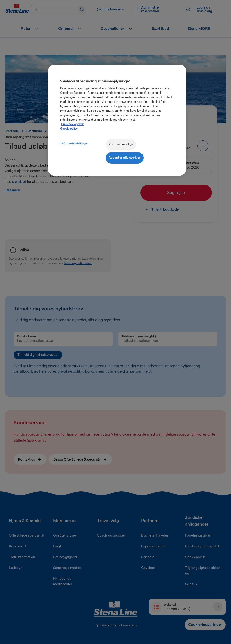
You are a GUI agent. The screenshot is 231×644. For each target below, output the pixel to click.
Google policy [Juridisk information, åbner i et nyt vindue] (69, 129)
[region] (117, 120)
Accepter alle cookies (125, 158)
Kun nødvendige (121, 144)
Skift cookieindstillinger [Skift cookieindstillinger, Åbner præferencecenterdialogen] (74, 144)
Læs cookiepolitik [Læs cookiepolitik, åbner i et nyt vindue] (72, 124)
